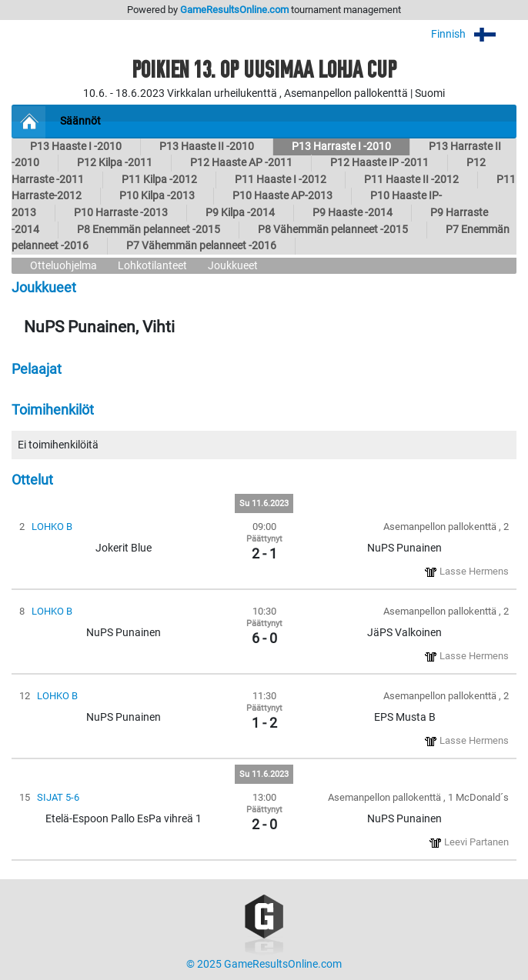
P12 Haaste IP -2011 (379, 163)
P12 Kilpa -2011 (115, 163)
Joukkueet (233, 266)
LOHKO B (52, 527)
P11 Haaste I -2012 (281, 180)
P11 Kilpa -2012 (159, 180)
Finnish (474, 34)
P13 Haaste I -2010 (76, 147)
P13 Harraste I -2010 (341, 147)
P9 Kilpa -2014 (240, 213)
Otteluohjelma (63, 266)
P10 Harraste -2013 (121, 213)
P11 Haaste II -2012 (411, 180)
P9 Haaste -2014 (353, 213)
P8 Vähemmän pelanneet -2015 (333, 230)
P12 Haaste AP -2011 (241, 163)
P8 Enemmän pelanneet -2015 (149, 230)
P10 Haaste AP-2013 (282, 196)
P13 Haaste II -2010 (207, 147)
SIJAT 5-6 (58, 797)
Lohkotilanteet (152, 266)
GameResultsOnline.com (234, 10)
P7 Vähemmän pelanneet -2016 (201, 246)
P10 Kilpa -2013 (157, 196)
